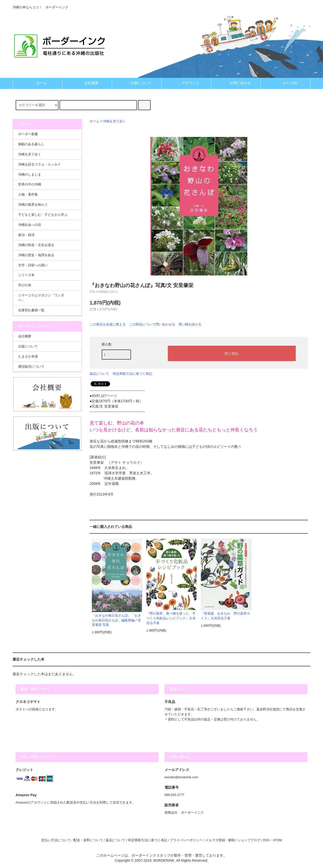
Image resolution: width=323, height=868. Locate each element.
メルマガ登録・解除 (220, 840)
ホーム (37, 83)
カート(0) (286, 83)
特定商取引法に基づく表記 (132, 374)
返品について (99, 374)
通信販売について (31, 367)
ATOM (277, 840)
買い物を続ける (190, 324)
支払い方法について (56, 840)
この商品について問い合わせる (152, 324)
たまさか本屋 (28, 357)
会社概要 (87, 83)
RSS (266, 840)
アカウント (186, 83)
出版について (137, 83)
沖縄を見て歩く (114, 121)
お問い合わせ (236, 83)
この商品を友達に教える (108, 324)
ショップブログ (249, 840)
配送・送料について (88, 840)
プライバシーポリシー (186, 840)
